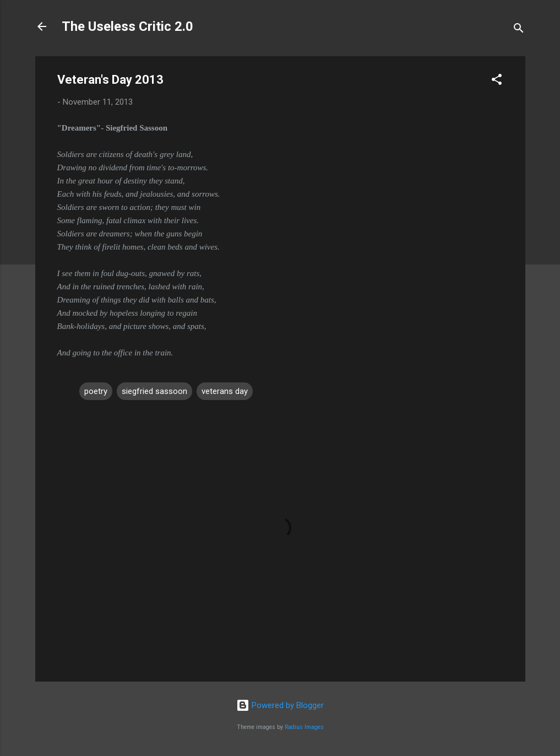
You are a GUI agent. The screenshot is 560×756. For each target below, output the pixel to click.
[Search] (519, 30)
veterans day (225, 391)
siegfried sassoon (154, 391)
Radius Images (304, 727)
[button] (497, 81)
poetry (96, 391)
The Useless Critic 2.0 (127, 26)
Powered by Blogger (280, 705)
